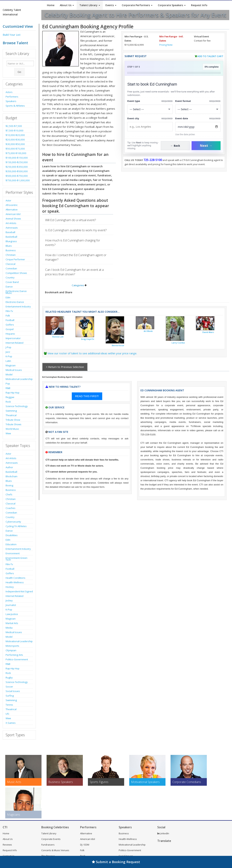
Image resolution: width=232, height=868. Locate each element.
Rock (8, 402)
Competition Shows (16, 273)
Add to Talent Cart (210, 56)
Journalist (11, 605)
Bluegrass (11, 241)
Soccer (9, 687)
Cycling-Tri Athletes (16, 526)
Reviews (7, 845)
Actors (9, 92)
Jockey (9, 600)
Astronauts (12, 228)
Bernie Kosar (118, 345)
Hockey (10, 587)
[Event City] (150, 127)
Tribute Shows (14, 424)
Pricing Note (166, 45)
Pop (8, 384)
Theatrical (11, 415)
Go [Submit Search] (19, 72)
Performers (12, 97)
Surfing (10, 696)
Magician (11, 365)
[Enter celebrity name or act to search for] (20, 63)
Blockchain (12, 476)
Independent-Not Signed (19, 591)
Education (11, 544)
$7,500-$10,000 (14, 130)
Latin (8, 361)
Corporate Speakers (172, 5)
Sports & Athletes (15, 106)
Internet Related (14, 343)
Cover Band (12, 282)
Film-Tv (9, 311)
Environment (13, 553)
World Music (12, 429)
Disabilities (12, 535)
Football (10, 320)
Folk (8, 316)
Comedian (11, 268)
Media (9, 628)
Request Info (199, 5)
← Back (175, 146)
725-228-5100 (153, 160)
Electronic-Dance (15, 302)
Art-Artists (11, 223)
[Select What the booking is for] (150, 109)
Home (51, 5)
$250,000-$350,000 (17, 167)
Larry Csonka (178, 343)
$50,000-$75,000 (15, 149)
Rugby (9, 678)
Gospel (10, 329)
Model (9, 374)
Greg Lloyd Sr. (88, 339)
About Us (67, 5)
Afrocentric (12, 205)
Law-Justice (12, 614)
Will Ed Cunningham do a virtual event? (71, 220)
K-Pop (9, 356)
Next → (206, 146)
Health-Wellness (15, 582)
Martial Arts (12, 623)
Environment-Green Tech (16, 559)
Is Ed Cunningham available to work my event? (76, 230)
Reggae (10, 397)
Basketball (11, 237)
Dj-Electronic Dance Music (16, 292)
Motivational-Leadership (19, 379)
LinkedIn (163, 833)
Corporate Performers (137, 5)
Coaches (11, 508)
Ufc (7, 714)
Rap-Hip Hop (13, 393)
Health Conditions (15, 578)
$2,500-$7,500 (14, 126)
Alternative (12, 210)
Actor (8, 200)
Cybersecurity (13, 522)
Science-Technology (17, 406)
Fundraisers (48, 845)
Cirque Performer (15, 259)
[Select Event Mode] (198, 109)
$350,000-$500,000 (17, 171)
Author (9, 467)
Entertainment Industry (18, 306)
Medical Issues (14, 370)
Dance (9, 287)
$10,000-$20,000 (15, 135)
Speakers (11, 101)
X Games (11, 723)
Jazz (8, 352)
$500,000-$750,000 (17, 176)
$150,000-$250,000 (17, 162)
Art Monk (148, 331)
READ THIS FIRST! (87, 396)
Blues (9, 246)
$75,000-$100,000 (16, 153)
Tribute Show (13, 420)
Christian (11, 255)
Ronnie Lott (58, 337)
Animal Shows (13, 219)
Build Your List (12, 35)
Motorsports (12, 646)
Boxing (9, 485)
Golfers (10, 325)
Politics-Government (17, 659)
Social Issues (13, 691)
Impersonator (13, 338)
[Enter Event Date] (198, 127)
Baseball (10, 232)
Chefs (9, 494)
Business (11, 250)
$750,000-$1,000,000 (18, 180)
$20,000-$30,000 (15, 140)
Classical (11, 264)
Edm (8, 297)
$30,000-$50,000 (15, 144)
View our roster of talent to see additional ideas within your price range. (92, 353)
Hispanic (10, 334)
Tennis (9, 705)
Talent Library (90, 5)
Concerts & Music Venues (55, 850)
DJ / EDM (85, 845)
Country (10, 277)
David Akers (208, 332)
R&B (8, 388)
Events (111, 5)
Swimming (11, 411)
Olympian (11, 650)
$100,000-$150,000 (17, 158)
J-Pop (8, 347)
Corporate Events (51, 839)
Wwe (8, 433)
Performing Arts (14, 655)
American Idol (13, 214)
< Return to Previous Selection (65, 367)
